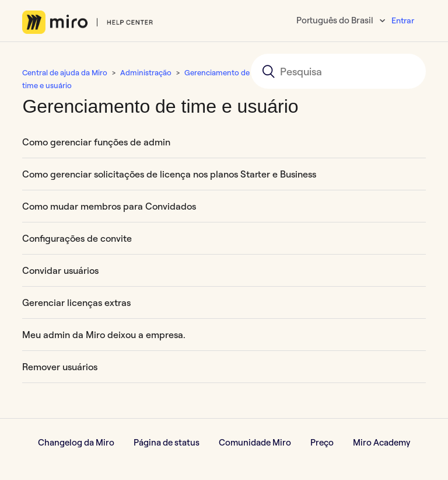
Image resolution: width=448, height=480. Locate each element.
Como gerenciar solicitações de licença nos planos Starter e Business (169, 174)
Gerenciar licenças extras (76, 302)
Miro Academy (381, 442)
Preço (322, 442)
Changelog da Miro (76, 442)
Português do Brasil (336, 20)
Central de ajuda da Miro (65, 72)
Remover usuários (60, 367)
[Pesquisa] (338, 71)
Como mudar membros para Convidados (109, 206)
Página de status (167, 442)
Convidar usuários (60, 270)
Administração (146, 72)
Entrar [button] (403, 20)
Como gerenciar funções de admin (96, 142)
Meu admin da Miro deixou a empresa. (104, 335)
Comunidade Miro (255, 442)
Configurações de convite (77, 238)
